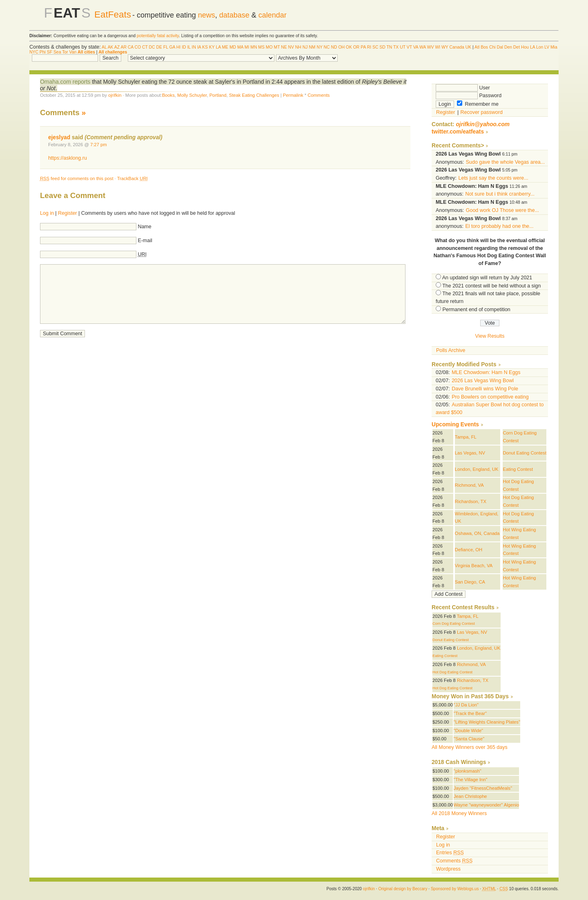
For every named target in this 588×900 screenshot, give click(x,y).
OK (349, 47)
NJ (305, 47)
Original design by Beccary (403, 889)
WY (445, 47)
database (234, 15)
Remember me (478, 104)
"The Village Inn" (471, 780)
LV (547, 47)
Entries (450, 853)
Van (73, 52)
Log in (47, 213)
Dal (500, 47)
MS (261, 47)
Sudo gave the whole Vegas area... (505, 162)
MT (277, 47)
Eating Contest (518, 469)
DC (152, 47)
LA (218, 47)
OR (356, 47)
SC (375, 47)
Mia (554, 47)
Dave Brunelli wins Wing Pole (485, 389)
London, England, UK (477, 469)
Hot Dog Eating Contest (452, 672)
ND (334, 47)
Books (168, 95)
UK (468, 47)
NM (312, 47)
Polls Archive (451, 350)
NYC (34, 52)
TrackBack (133, 178)
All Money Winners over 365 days (470, 747)
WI (438, 47)
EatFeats (113, 14)
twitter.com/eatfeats (458, 132)
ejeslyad (59, 137)
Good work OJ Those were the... (502, 210)
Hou (525, 47)
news (207, 15)
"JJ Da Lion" (466, 705)
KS (205, 47)
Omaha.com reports (65, 82)
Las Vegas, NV (470, 453)
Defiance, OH (469, 550)
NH (298, 47)
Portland (218, 95)
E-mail (145, 241)
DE (159, 47)
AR (123, 47)
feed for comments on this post (77, 178)
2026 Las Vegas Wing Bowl (483, 381)
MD (233, 47)
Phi (43, 52)
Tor (65, 52)
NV (291, 47)
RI (369, 47)
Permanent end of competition (476, 310)
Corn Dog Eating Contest (454, 624)
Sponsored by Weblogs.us (455, 889)
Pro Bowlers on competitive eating (490, 397)
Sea (57, 52)
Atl (477, 47)
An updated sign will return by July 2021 (487, 278)
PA (363, 47)
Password (469, 96)
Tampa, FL (466, 437)
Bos (484, 47)
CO (138, 47)
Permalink (293, 95)
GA (172, 47)
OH (341, 47)
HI (178, 47)
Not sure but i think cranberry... (500, 194)
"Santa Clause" (469, 739)
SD (382, 47)
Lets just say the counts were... (493, 178)
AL (104, 47)
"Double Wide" (468, 731)
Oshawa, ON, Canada (477, 533)
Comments (318, 95)
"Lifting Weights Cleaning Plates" (487, 722)
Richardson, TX (471, 501)
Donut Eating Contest (525, 453)
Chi (492, 47)
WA (423, 47)
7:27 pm (99, 145)
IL (189, 47)
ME (225, 47)
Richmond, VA (469, 485)
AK (111, 47)
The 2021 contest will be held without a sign (491, 286)
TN (389, 47)
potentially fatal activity (158, 36)
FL (166, 47)
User (463, 88)
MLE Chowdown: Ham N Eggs (486, 372)
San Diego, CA (470, 582)
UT (403, 47)
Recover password (482, 112)
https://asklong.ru (68, 158)
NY (319, 47)
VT (409, 47)
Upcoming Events (455, 424)
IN (194, 47)
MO (269, 47)
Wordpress (448, 869)
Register (67, 213)
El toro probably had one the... (499, 226)
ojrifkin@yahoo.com (483, 124)
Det (517, 47)
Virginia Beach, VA (474, 566)
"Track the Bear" (470, 713)
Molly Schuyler (192, 95)
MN (254, 47)
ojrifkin (115, 95)
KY (212, 47)
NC (327, 47)
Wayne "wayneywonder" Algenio (486, 805)
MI (247, 47)
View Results (490, 336)
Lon (540, 47)
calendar (273, 15)
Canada (457, 47)
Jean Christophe (470, 796)
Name (144, 227)
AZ (117, 47)
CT (145, 47)
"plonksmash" (468, 771)
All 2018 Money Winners (459, 813)
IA (199, 47)
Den (508, 47)
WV (431, 47)
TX (396, 47)
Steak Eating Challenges (254, 95)
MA (240, 47)
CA (131, 47)
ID (184, 47)
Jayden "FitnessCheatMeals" (483, 788)
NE (284, 47)
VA (416, 47)
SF (50, 52)
